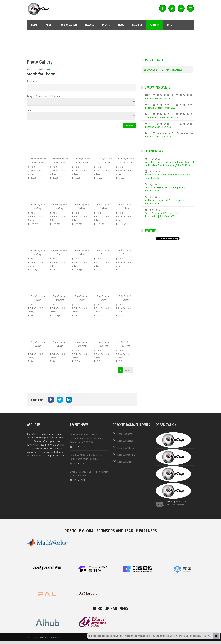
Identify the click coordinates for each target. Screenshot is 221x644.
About (49, 25)
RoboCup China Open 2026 (158, 136)
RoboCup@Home (126, 448)
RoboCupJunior (125, 462)
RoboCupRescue (125, 441)
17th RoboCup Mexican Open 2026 (162, 117)
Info (170, 25)
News (121, 25)
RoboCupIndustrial (126, 455)
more (207, 636)
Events (106, 25)
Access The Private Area (163, 70)
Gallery (155, 25)
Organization (69, 25)
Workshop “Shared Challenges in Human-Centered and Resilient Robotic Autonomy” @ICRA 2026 (89, 438)
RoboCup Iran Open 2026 (157, 98)
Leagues (90, 25)
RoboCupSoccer (125, 434)
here (48, 69)
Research (137, 25)
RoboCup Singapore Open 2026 (160, 108)
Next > (128, 370)
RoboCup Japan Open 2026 (158, 127)
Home (34, 25)
